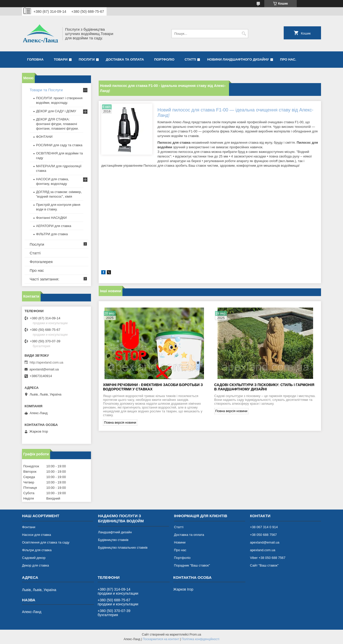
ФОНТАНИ (44, 137)
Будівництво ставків (113, 540)
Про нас (37, 270)
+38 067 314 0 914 (264, 527)
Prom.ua (195, 635)
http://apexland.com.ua (47, 362)
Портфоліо (164, 59)
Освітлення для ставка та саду (46, 542)
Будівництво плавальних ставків (123, 547)
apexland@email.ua (44, 369)
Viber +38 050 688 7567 (268, 558)
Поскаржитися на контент (161, 639)
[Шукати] (244, 34)
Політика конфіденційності (201, 639)
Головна (35, 59)
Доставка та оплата (125, 59)
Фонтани (29, 527)
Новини (180, 542)
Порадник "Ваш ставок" (192, 565)
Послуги (87, 59)
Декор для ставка (35, 565)
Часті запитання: (44, 279)
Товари (61, 59)
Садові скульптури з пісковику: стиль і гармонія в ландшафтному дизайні (264, 387)
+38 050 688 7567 (263, 535)
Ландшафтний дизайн (115, 532)
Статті (190, 59)
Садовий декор (34, 558)
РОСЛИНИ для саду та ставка (59, 145)
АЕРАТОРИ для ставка (54, 226)
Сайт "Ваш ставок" (264, 565)
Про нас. (288, 59)
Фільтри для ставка (37, 550)
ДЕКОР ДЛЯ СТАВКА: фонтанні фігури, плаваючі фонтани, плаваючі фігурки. (57, 124)
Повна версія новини (120, 422)
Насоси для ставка (36, 535)
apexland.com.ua (263, 550)
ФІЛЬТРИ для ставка (52, 234)
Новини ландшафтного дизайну (238, 59)
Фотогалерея (41, 262)
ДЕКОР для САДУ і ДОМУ (56, 111)
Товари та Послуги (46, 90)
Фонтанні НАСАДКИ (51, 218)
